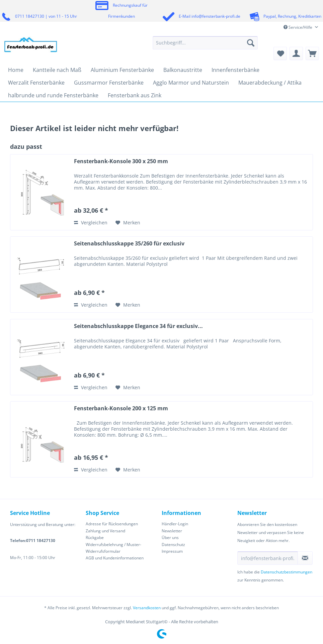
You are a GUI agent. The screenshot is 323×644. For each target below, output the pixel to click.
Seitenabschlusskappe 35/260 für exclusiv (129, 244)
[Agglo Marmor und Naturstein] (191, 83)
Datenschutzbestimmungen (287, 572)
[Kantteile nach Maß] (57, 70)
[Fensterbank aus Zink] (135, 95)
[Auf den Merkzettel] (128, 223)
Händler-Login (175, 524)
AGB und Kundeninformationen (115, 558)
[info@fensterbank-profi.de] (268, 558)
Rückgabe (95, 538)
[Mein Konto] (296, 53)
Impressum (172, 551)
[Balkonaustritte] (183, 70)
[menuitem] (205, 46)
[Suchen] (251, 43)
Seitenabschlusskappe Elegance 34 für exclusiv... (138, 326)
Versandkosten (147, 608)
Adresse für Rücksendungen (112, 524)
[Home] (16, 70)
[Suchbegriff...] (205, 43)
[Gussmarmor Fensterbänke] (109, 83)
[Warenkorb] (312, 53)
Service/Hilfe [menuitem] (298, 27)
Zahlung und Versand (105, 531)
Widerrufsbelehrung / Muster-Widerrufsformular (113, 548)
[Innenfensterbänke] (235, 70)
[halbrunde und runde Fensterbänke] (53, 95)
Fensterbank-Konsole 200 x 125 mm (121, 408)
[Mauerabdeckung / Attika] (270, 83)
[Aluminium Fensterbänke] (122, 70)
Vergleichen (91, 223)
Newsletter (172, 531)
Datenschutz (173, 545)
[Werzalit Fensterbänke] (36, 83)
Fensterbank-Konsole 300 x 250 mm (121, 161)
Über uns (170, 538)
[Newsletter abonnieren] (305, 558)
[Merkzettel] (280, 53)
